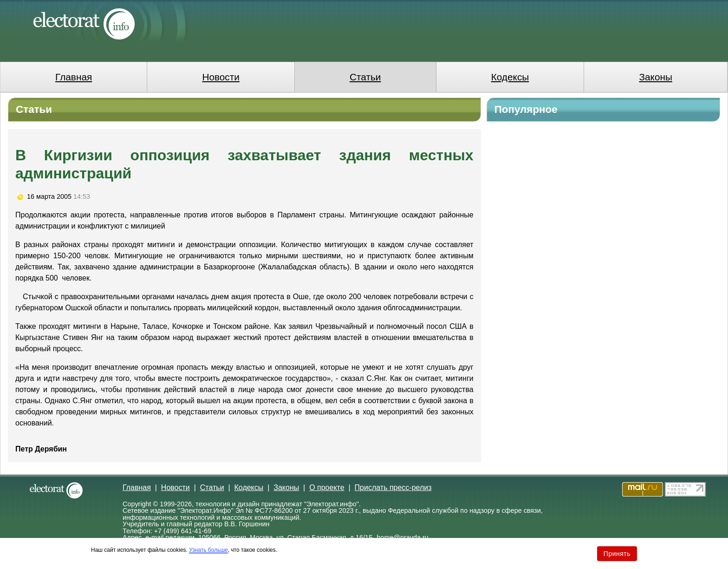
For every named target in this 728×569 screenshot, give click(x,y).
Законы (655, 77)
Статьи (365, 77)
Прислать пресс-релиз (393, 487)
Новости (221, 77)
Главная (74, 77)
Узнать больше (208, 550)
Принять (617, 554)
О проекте (327, 487)
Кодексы (510, 77)
